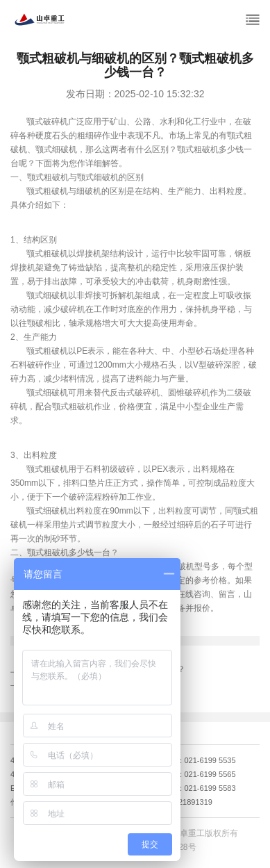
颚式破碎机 (47, 122)
